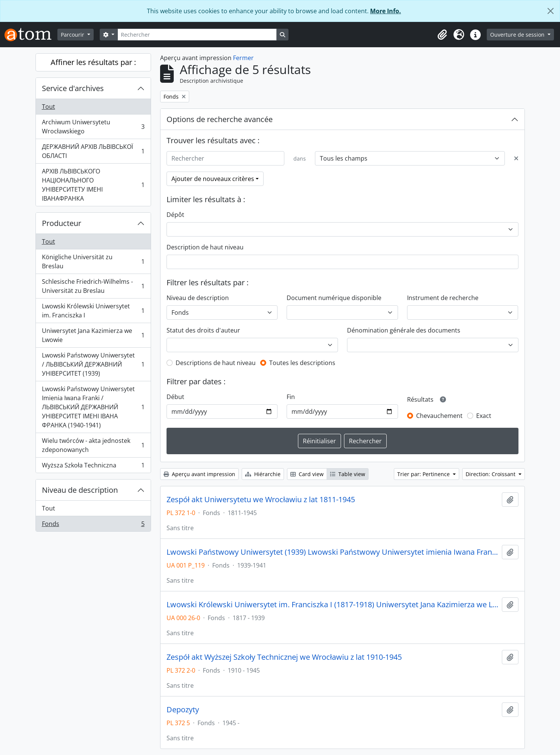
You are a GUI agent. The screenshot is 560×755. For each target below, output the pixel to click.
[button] (442, 35)
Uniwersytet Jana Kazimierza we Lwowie (93, 335)
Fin (291, 397)
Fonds (93, 525)
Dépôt (175, 215)
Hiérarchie (263, 474)
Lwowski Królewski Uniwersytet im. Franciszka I (93, 311)
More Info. (386, 11)
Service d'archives (73, 88)
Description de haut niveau (205, 247)
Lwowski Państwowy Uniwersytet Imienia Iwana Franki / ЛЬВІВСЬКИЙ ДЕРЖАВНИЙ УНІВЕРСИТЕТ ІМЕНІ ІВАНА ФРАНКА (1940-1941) (93, 407)
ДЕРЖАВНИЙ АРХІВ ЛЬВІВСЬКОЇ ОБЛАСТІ (93, 151)
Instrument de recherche (443, 298)
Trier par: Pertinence (424, 474)
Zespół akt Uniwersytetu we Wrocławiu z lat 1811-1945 (261, 500)
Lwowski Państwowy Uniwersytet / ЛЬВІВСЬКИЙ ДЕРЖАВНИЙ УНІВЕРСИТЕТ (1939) (93, 364)
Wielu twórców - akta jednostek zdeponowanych (93, 445)
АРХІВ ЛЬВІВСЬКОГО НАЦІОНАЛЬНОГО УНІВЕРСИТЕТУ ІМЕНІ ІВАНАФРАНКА (93, 185)
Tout (49, 107)
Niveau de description (80, 490)
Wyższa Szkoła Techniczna (93, 467)
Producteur (62, 223)
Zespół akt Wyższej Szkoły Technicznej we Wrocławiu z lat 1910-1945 (284, 657)
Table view (348, 474)
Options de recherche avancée (220, 119)
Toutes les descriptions (302, 363)
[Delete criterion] (516, 158)
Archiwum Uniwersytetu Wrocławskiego (93, 127)
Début (175, 397)
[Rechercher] (197, 35)
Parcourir (73, 35)
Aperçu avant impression (199, 474)
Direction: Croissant (491, 474)
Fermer (243, 58)
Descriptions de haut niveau (216, 363)
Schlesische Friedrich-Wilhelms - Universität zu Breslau (93, 286)
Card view (307, 474)
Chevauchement (439, 416)
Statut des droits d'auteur (203, 330)
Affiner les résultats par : (93, 62)
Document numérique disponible (334, 298)
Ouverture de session (518, 35)
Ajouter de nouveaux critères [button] (213, 179)
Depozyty (183, 710)
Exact (484, 416)
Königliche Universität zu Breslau (93, 261)
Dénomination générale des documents (404, 330)
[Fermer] (551, 11)
